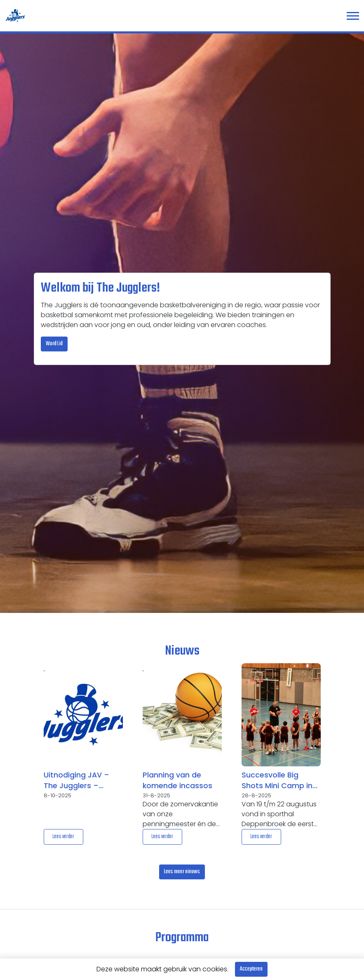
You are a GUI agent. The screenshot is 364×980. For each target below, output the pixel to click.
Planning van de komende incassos (177, 780)
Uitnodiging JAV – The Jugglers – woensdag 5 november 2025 (76, 781)
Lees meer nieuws (182, 872)
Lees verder (63, 837)
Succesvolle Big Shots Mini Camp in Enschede (277, 781)
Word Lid (54, 344)
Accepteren (251, 969)
